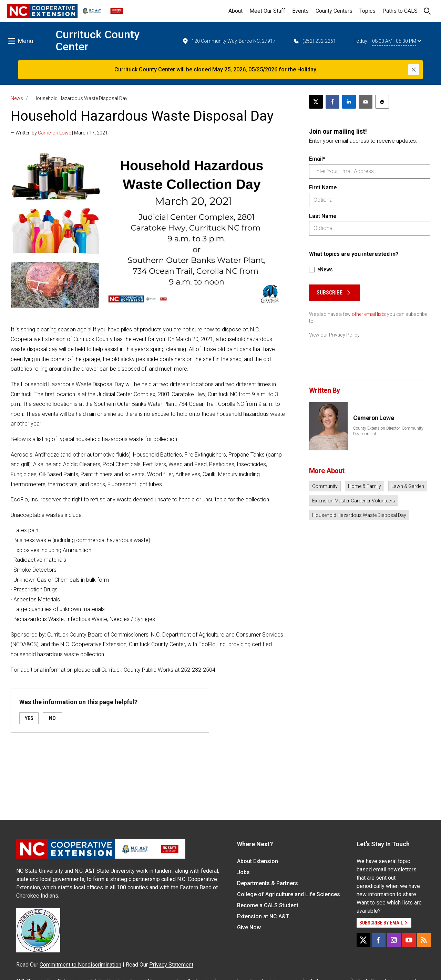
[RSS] (424, 940)
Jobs (243, 872)
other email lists (369, 314)
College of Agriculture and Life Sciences (289, 894)
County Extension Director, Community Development (388, 431)
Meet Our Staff (267, 11)
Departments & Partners (268, 883)
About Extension (258, 861)
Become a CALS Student (268, 905)
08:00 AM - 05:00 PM (397, 41)
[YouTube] (409, 940)
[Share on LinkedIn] (349, 102)
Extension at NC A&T (263, 916)
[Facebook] (379, 940)
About (235, 11)
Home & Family (365, 486)
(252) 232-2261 (314, 41)
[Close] (414, 70)
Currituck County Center (98, 41)
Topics (367, 11)
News (17, 98)
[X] (363, 940)
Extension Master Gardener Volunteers (354, 501)
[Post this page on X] (316, 102)
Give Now (249, 927)
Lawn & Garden (408, 486)
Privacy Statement (171, 965)
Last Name (323, 216)
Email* (317, 159)
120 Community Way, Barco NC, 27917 (229, 41)
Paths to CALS (400, 11)
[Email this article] (366, 102)
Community (325, 486)
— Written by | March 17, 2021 (59, 133)
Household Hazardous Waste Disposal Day (359, 515)
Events (300, 11)
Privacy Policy (344, 335)
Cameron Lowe (54, 133)
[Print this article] (382, 102)
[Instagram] (394, 940)
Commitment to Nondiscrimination (80, 965)
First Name (323, 187)
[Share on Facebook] (332, 102)
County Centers (334, 11)
